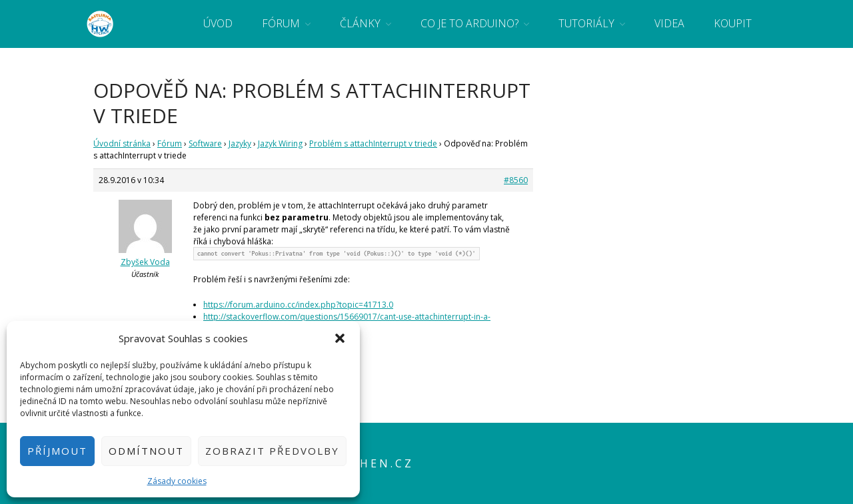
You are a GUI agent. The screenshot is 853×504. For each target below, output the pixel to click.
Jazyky (240, 143)
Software (205, 143)
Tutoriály (586, 23)
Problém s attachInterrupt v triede (373, 143)
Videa (669, 23)
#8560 (516, 180)
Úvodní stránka (122, 143)
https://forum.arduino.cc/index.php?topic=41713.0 (298, 305)
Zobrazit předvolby (272, 451)
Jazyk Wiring (280, 143)
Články (360, 23)
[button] (340, 338)
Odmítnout (146, 451)
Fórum (281, 23)
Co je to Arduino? (469, 23)
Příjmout (57, 451)
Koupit (733, 23)
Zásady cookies (177, 481)
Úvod (218, 23)
